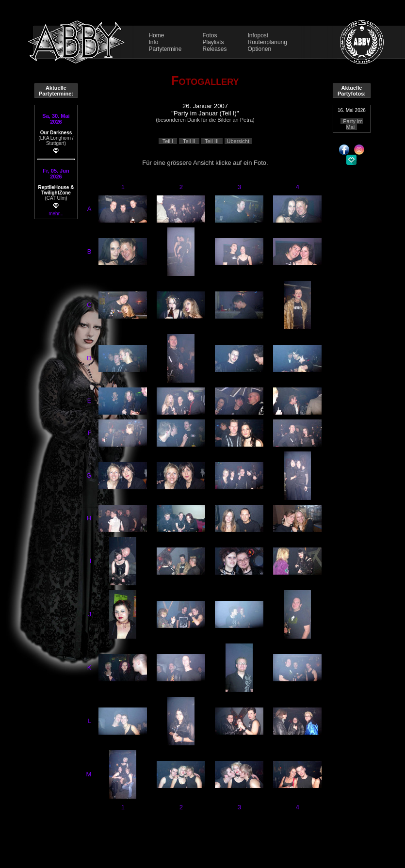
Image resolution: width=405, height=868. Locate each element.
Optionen (260, 49)
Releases (214, 49)
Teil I (168, 141)
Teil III (212, 141)
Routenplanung (267, 42)
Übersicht (238, 141)
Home (156, 35)
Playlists (213, 42)
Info (153, 42)
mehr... (56, 214)
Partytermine (165, 49)
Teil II (189, 141)
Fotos (210, 35)
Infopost (258, 35)
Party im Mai (353, 124)
